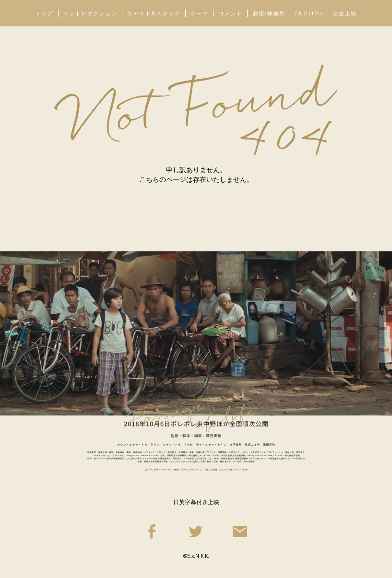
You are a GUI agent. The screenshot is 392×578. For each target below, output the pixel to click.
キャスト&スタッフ (154, 13)
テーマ (200, 13)
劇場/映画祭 (269, 13)
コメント (230, 13)
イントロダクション (90, 13)
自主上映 (345, 13)
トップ (44, 13)
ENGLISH (309, 13)
